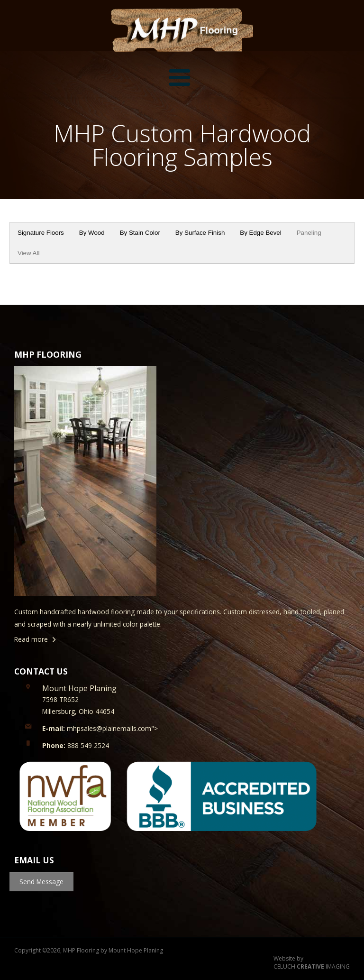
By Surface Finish (200, 233)
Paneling (309, 233)
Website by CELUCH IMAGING (312, 963)
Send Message (41, 882)
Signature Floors (41, 233)
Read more (31, 639)
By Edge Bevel (260, 233)
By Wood (92, 233)
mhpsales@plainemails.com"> (100, 728)
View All (28, 253)
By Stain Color (140, 233)
